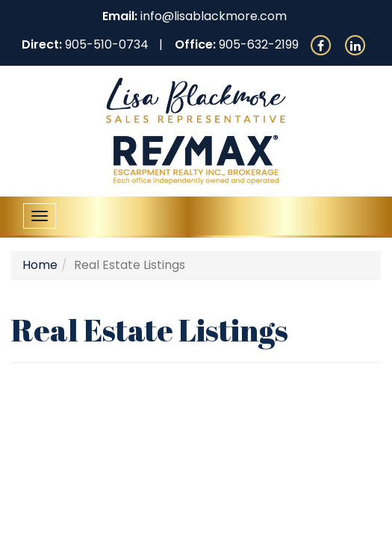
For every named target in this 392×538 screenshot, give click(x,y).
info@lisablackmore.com (214, 16)
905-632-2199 (259, 44)
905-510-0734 (107, 44)
